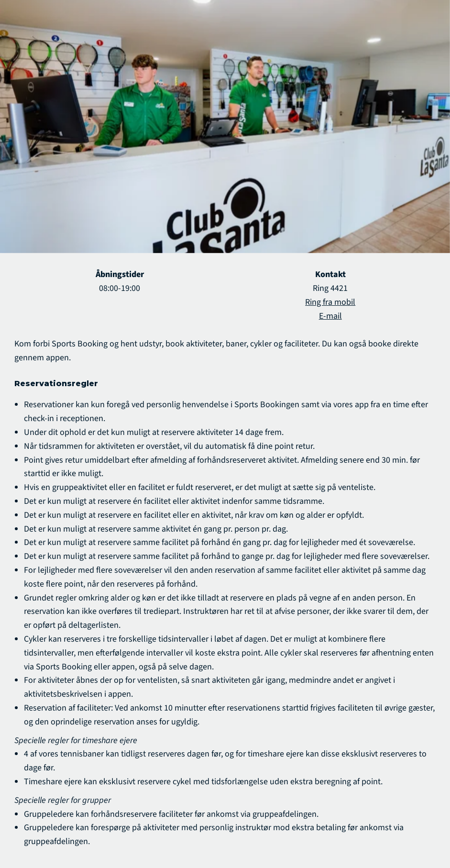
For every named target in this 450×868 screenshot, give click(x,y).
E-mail (330, 316)
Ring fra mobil (330, 302)
